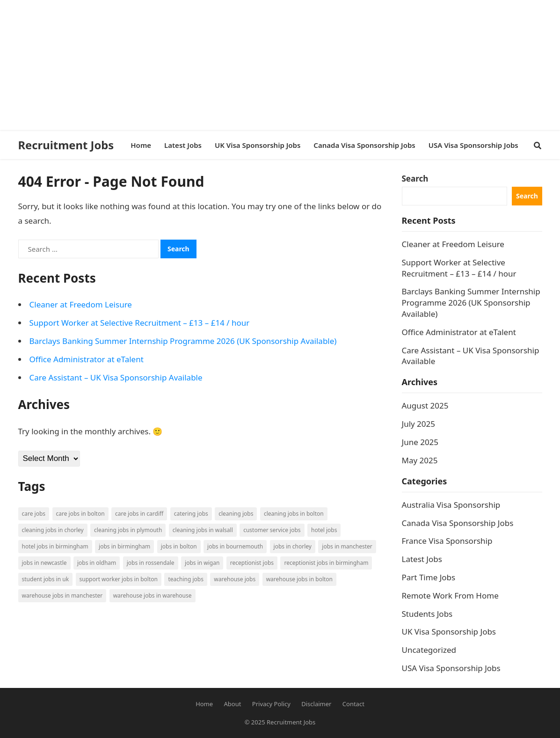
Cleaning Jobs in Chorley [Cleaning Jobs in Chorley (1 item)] (53, 530)
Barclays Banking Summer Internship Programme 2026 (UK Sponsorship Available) (183, 341)
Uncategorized (429, 650)
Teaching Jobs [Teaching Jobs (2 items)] (186, 579)
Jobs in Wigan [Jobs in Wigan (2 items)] (202, 563)
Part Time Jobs (429, 577)
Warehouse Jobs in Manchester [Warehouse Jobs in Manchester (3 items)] (62, 596)
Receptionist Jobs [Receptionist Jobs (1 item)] (252, 563)
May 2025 (420, 460)
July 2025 (419, 424)
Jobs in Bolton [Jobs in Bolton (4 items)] (179, 546)
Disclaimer (316, 704)
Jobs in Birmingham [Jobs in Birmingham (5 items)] (124, 546)
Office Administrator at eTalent (87, 359)
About (233, 704)
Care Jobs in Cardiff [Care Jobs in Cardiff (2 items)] (139, 514)
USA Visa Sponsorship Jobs (451, 668)
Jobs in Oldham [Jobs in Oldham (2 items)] (97, 563)
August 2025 (425, 406)
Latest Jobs (422, 559)
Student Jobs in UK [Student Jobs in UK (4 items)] (46, 579)
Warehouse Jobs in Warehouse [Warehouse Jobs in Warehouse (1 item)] (153, 596)
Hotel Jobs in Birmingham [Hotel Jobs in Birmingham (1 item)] (55, 546)
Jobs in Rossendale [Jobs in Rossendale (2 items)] (151, 563)
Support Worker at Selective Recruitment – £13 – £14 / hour (140, 323)
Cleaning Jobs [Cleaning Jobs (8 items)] (236, 514)
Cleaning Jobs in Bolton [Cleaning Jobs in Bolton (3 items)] (294, 514)
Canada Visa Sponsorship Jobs (458, 523)
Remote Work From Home (450, 596)
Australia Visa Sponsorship (451, 505)
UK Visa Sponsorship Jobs (449, 632)
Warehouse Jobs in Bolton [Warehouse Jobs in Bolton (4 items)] (299, 579)
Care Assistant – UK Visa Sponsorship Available (116, 377)
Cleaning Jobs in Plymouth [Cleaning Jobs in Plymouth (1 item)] (128, 530)
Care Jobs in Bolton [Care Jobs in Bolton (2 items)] (80, 514)
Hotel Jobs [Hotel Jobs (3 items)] (324, 530)
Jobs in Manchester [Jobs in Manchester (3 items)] (347, 546)
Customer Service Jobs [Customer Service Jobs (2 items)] (272, 530)
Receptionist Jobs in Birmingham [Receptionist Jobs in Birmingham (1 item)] (326, 563)
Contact (353, 704)
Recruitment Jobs (66, 145)
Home (204, 704)
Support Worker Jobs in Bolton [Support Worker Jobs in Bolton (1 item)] (119, 579)
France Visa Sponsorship (447, 541)
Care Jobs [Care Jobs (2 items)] (34, 514)
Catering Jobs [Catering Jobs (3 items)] (191, 514)
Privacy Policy (271, 704)
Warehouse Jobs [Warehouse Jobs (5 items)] (235, 579)
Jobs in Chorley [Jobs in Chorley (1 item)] (293, 546)
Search (415, 179)
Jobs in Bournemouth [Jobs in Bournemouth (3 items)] (235, 546)
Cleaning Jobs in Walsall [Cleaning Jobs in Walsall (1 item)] (203, 530)
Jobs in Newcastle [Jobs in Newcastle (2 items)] (44, 563)
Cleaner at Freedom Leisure (81, 304)
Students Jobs (427, 614)
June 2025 (420, 442)
